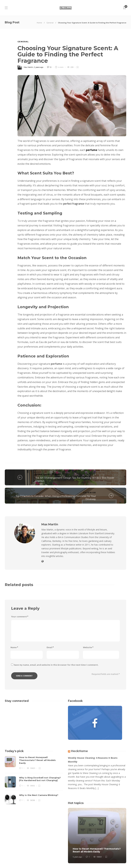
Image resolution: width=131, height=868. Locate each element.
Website (88, 647)
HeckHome (79, 751)
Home (39, 23)
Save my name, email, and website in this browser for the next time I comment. (56, 665)
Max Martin (28, 67)
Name (14, 647)
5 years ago (77, 857)
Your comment (20, 617)
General (50, 23)
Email (50, 647)
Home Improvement (48, 474)
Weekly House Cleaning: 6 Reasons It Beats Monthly (93, 760)
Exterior (90, 493)
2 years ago (39, 67)
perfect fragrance (74, 204)
